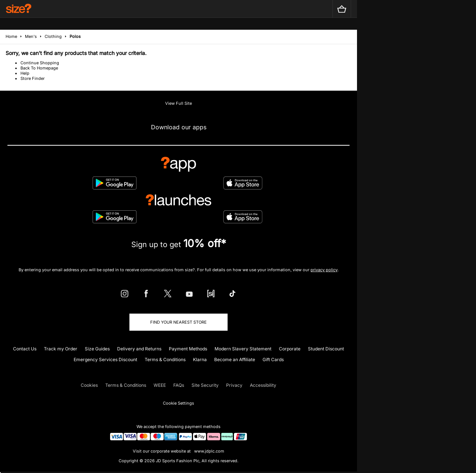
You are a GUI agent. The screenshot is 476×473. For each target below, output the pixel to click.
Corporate (290, 349)
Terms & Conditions (165, 359)
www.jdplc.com (209, 451)
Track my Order (61, 349)
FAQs (179, 385)
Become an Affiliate (235, 359)
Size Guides (97, 349)
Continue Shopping (40, 63)
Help (25, 73)
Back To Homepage (39, 68)
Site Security (205, 385)
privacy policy (324, 270)
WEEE (160, 385)
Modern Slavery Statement (243, 349)
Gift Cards (273, 359)
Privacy (234, 385)
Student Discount (326, 349)
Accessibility (263, 385)
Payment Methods (188, 349)
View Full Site (178, 103)
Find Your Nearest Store (178, 322)
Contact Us (25, 349)
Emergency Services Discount (105, 359)
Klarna (200, 359)
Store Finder (33, 78)
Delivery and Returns (139, 349)
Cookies (89, 385)
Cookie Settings (178, 403)
